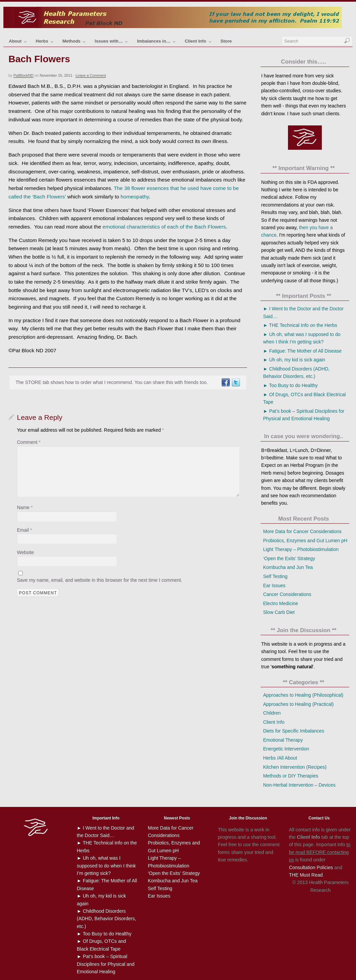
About (18, 42)
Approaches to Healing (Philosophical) (303, 695)
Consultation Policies (311, 867)
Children (272, 713)
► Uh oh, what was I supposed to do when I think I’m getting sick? (106, 866)
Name (25, 507)
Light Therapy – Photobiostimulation (301, 549)
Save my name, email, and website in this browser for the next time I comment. (100, 580)
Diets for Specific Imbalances (294, 731)
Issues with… (111, 42)
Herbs (45, 42)
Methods (74, 42)
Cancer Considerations (287, 594)
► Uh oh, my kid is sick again (294, 360)
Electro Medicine (281, 603)
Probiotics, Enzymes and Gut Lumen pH (305, 541)
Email (24, 530)
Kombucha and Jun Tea (288, 567)
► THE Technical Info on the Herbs (300, 325)
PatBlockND (24, 75)
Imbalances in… (156, 42)
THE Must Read (306, 875)
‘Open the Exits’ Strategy (289, 558)
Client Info (198, 42)
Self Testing (275, 576)
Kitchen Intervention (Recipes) (295, 767)
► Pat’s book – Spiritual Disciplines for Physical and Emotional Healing (106, 964)
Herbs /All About (280, 758)
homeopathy (135, 197)
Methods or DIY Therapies (291, 776)
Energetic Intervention (286, 749)
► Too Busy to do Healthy (290, 385)
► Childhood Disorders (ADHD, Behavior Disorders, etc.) (106, 919)
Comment (29, 442)
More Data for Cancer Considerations (302, 531)
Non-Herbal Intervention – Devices (299, 785)
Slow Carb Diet (279, 612)
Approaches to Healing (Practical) (298, 704)
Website (25, 552)
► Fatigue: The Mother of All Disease (302, 351)
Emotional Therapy (283, 740)
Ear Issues (274, 585)
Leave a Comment (91, 75)
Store (226, 41)
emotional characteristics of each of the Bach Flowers (164, 227)
